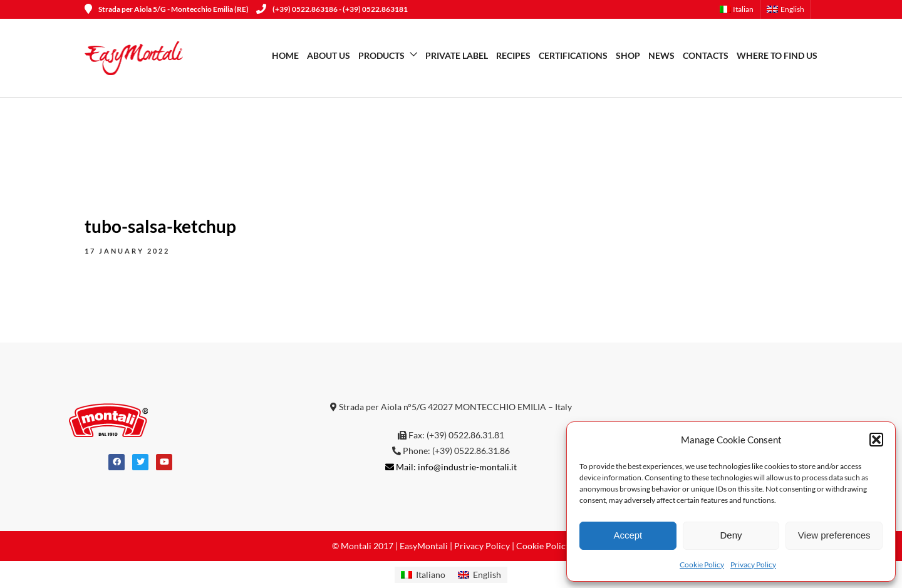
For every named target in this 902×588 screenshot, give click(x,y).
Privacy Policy (753, 565)
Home (285, 55)
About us (329, 55)
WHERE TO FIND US (777, 55)
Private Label (457, 55)
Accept (628, 535)
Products (381, 55)
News (661, 55)
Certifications (573, 55)
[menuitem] (740, 9)
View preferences (834, 535)
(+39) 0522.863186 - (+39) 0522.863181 (332, 9)
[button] (876, 440)
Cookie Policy (702, 565)
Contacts (706, 55)
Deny (731, 535)
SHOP (628, 55)
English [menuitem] (487, 575)
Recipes (513, 55)
